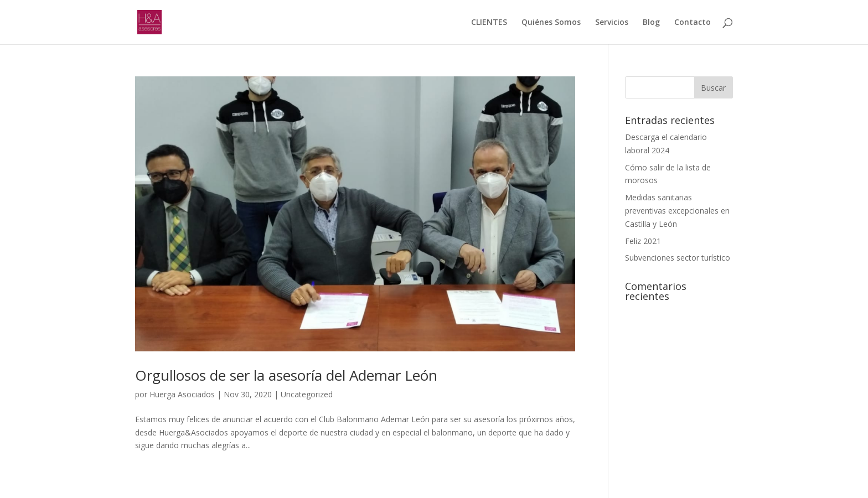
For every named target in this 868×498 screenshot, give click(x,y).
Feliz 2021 (643, 241)
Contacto (693, 23)
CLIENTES (489, 23)
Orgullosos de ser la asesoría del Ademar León (286, 375)
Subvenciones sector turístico (678, 258)
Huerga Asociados (182, 394)
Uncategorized (307, 394)
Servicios (612, 23)
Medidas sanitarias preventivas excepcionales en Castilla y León (677, 211)
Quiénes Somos (551, 23)
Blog (651, 23)
